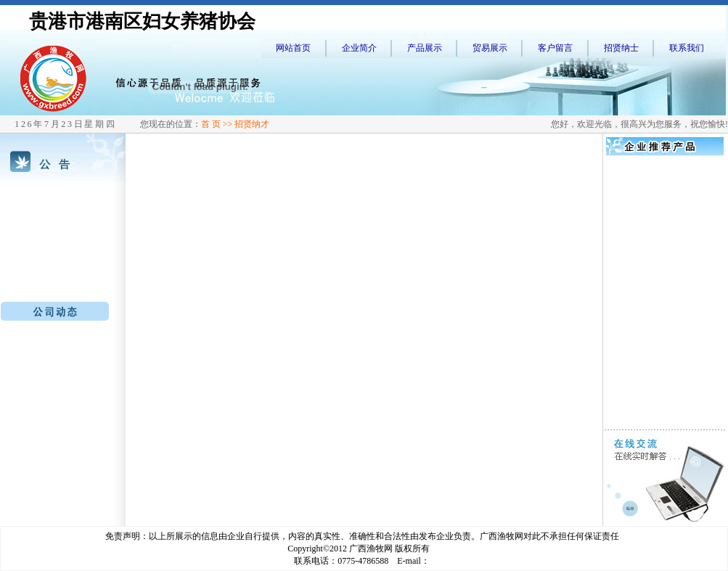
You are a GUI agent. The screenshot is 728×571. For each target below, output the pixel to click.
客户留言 (555, 48)
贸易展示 (490, 48)
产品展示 (425, 48)
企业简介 (359, 48)
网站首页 (293, 48)
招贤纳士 (621, 48)
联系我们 (687, 48)
